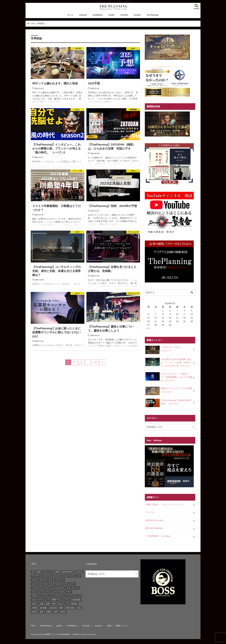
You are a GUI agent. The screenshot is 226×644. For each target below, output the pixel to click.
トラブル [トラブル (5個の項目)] (35, 588)
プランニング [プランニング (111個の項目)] (51, 592)
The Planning (152, 15)
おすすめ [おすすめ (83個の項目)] (79, 572)
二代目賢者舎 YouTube (158, 536)
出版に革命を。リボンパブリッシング (165, 505)
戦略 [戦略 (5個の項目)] (61, 608)
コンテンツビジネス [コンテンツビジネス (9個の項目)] (40, 584)
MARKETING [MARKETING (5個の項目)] (67, 572)
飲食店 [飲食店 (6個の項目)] (63, 612)
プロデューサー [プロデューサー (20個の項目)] (65, 592)
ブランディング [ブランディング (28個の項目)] (73, 588)
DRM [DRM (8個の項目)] (57, 572)
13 (95, 362)
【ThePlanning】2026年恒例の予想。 (169, 403)
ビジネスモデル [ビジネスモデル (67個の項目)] (58, 588)
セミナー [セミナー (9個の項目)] (71, 584)
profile (111, 15)
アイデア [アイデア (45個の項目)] (35, 576)
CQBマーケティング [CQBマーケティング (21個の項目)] (44, 572)
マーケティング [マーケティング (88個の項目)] (61, 596)
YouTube (124, 15)
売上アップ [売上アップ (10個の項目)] (63, 604)
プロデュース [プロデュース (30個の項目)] (37, 596)
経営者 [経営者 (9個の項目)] (34, 612)
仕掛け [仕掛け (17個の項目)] (34, 604)
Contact (137, 15)
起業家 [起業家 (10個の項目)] (49, 612)
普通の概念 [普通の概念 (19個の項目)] (70, 608)
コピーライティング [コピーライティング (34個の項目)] (72, 576)
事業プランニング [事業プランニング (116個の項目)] (60, 600)
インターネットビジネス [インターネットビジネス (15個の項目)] (51, 576)
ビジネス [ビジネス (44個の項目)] (45, 588)
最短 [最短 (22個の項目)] (79, 608)
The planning (46, 626)
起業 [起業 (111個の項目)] (42, 612)
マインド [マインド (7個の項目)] (49, 596)
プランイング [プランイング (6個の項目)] (37, 592)
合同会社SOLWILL (155, 520)
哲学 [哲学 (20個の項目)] (54, 604)
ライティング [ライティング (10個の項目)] (76, 596)
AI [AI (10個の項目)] (32, 572)
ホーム (70, 15)
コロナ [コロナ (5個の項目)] (34, 580)
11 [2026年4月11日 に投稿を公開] (185, 314)
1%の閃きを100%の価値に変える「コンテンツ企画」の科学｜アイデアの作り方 (169, 363)
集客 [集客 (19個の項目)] (56, 612)
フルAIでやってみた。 (164, 350)
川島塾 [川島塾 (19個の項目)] (34, 608)
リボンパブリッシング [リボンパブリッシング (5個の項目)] (41, 600)
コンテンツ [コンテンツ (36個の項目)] (60, 580)
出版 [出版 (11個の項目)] (42, 604)
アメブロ (150, 512)
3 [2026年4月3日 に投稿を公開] (177, 310)
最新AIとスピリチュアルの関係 (169, 391)
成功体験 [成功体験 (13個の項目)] (43, 608)
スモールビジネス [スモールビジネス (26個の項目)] (58, 584)
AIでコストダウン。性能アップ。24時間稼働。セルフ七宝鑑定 (169, 377)
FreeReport (98, 15)
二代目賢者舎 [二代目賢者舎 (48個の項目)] (75, 600)
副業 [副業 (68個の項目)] (48, 604)
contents (83, 15)
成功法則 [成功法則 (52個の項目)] (53, 608)
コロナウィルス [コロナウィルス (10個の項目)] (46, 580)
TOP (33, 626)
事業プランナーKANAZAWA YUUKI (62, 634)
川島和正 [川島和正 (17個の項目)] (74, 604)
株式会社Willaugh (154, 528)
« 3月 (148, 328)
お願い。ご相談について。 (118, 626)
